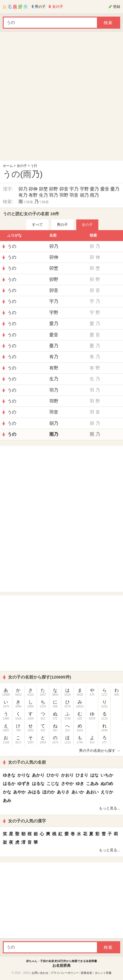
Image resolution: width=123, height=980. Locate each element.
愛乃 (94, 189)
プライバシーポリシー (65, 973)
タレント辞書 (103, 973)
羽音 (74, 195)
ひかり (53, 775)
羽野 (64, 195)
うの (12, 246)
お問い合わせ (40, 973)
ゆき (80, 783)
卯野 (54, 189)
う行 (34, 166)
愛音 (105, 189)
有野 (33, 195)
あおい (92, 792)
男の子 (62, 225)
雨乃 (94, 195)
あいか (78, 792)
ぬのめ (107, 783)
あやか (19, 792)
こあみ (92, 783)
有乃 (23, 195)
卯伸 (33, 189)
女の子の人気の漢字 (24, 821)
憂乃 (115, 189)
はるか (9, 783)
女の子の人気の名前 (24, 762)
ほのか (49, 792)
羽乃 (54, 195)
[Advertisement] (60, 98)
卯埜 (43, 189)
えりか (107, 792)
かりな (24, 775)
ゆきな (9, 775)
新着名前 (87, 973)
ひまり (82, 775)
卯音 (64, 189)
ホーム (8, 166)
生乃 (43, 195)
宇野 (84, 189)
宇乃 (74, 189)
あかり (38, 775)
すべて (37, 225)
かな (7, 792)
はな (94, 775)
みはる (34, 792)
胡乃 (84, 195)
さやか (67, 783)
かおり (67, 775)
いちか (107, 775)
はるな (38, 783)
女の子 (22, 166)
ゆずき (24, 783)
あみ (7, 800)
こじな (53, 783)
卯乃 (23, 189)
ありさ (63, 792)
